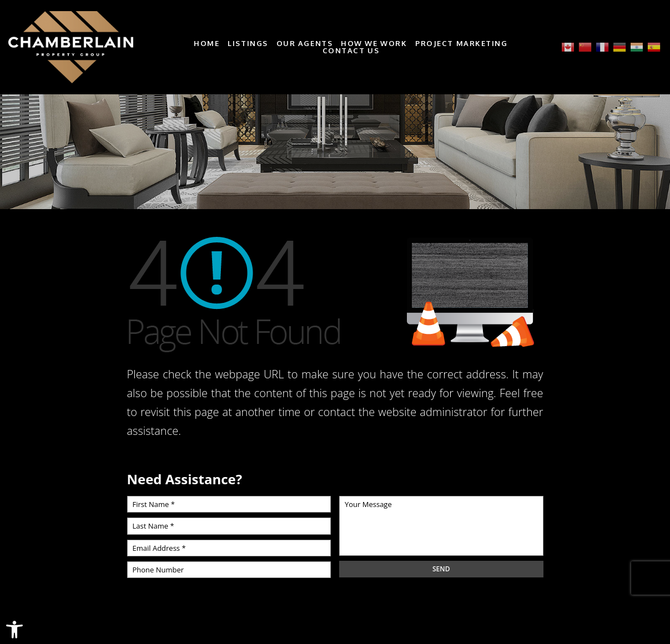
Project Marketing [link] (462, 44)
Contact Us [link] (351, 51)
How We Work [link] (374, 44)
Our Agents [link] (305, 44)
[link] (14, 630)
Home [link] (206, 44)
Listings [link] (248, 44)
